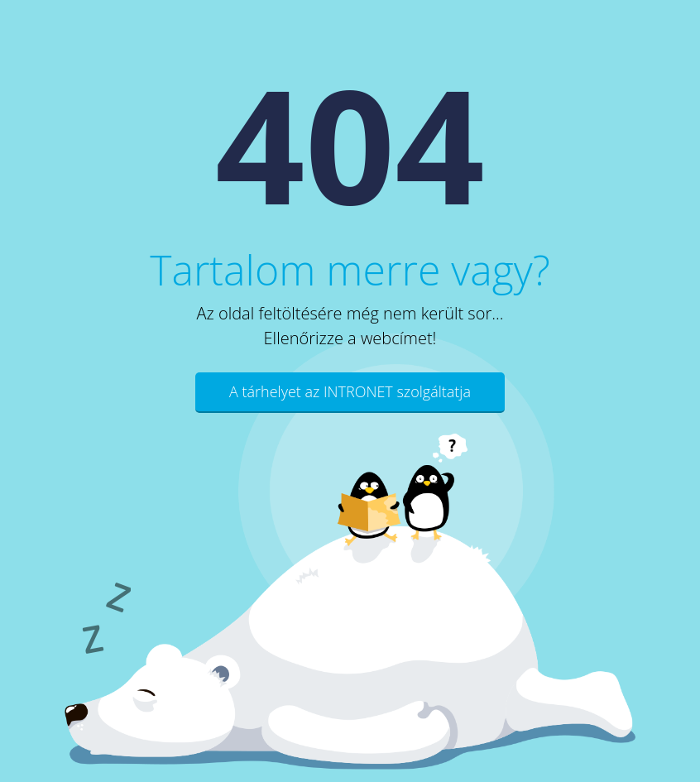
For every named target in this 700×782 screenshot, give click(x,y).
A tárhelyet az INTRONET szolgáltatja (350, 391)
